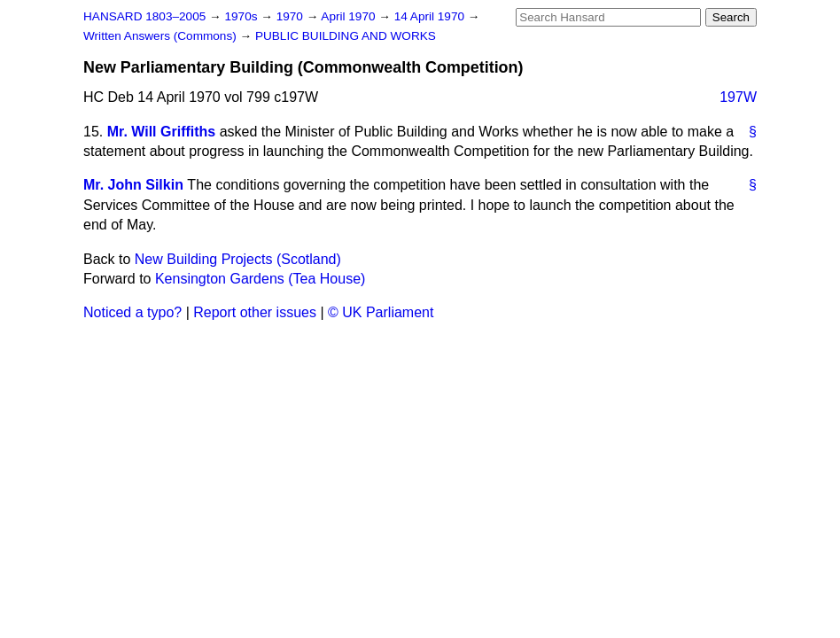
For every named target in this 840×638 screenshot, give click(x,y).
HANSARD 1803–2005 (144, 16)
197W (738, 97)
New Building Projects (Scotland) (238, 259)
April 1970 (350, 16)
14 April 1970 (431, 16)
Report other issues (255, 312)
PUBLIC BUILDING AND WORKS (346, 36)
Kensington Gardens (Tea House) (260, 279)
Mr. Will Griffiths (162, 132)
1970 (292, 16)
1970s (242, 16)
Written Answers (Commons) (162, 36)
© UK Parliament (381, 312)
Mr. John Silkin (133, 185)
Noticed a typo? (132, 312)
